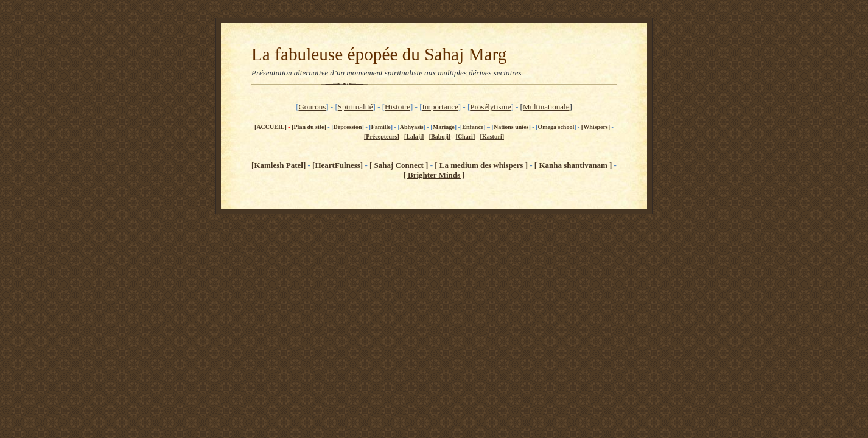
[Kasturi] (492, 137)
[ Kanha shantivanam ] (573, 165)
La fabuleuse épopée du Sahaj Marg (379, 54)
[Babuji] (440, 137)
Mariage (444, 127)
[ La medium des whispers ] (481, 165)
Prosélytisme (490, 107)
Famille (381, 127)
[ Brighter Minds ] (434, 175)
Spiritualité (355, 107)
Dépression (348, 127)
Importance (440, 107)
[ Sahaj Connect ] (399, 165)
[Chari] (466, 137)
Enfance (473, 127)
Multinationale (546, 107)
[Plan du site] (309, 127)
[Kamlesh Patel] (278, 165)
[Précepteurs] (382, 137)
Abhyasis (412, 127)
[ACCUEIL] (271, 127)
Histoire (397, 107)
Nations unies (511, 127)
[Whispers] (596, 127)
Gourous (312, 107)
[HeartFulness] (338, 165)
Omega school (556, 127)
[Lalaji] (414, 137)
